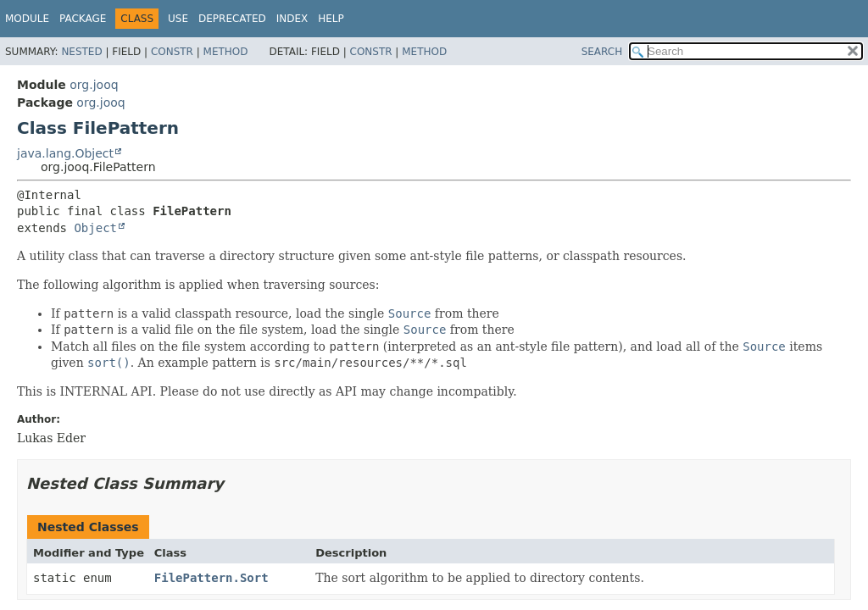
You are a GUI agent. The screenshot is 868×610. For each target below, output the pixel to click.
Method (226, 52)
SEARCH (602, 52)
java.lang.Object (65, 153)
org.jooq (94, 85)
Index (292, 19)
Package (83, 19)
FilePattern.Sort (211, 578)
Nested (81, 52)
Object (95, 228)
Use (178, 19)
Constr (172, 52)
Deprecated (232, 19)
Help (331, 19)
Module (27, 19)
